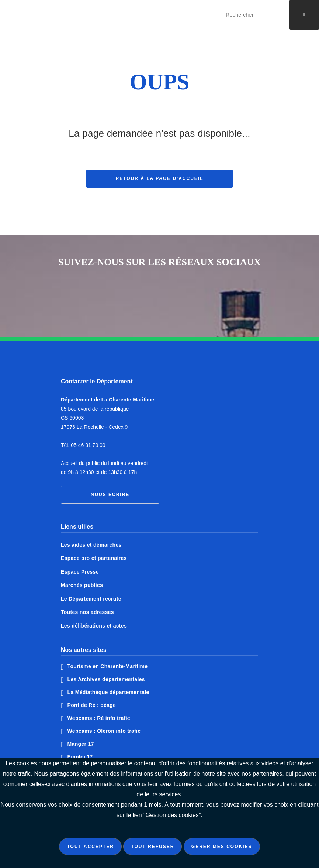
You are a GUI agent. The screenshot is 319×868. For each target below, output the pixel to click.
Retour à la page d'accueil (160, 179)
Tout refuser (152, 847)
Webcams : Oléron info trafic (104, 731)
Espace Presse (80, 572)
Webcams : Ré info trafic (99, 718)
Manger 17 (81, 744)
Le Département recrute (91, 599)
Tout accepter (90, 847)
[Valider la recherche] (216, 15)
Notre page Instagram (187, 295)
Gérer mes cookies (222, 847)
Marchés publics (82, 585)
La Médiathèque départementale (108, 692)
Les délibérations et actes (94, 626)
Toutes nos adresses (87, 612)
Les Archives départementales (106, 679)
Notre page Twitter (160, 295)
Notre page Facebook (132, 295)
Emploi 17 (80, 757)
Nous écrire (110, 495)
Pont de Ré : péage (92, 705)
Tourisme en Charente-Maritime (108, 666)
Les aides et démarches (91, 545)
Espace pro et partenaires (94, 558)
